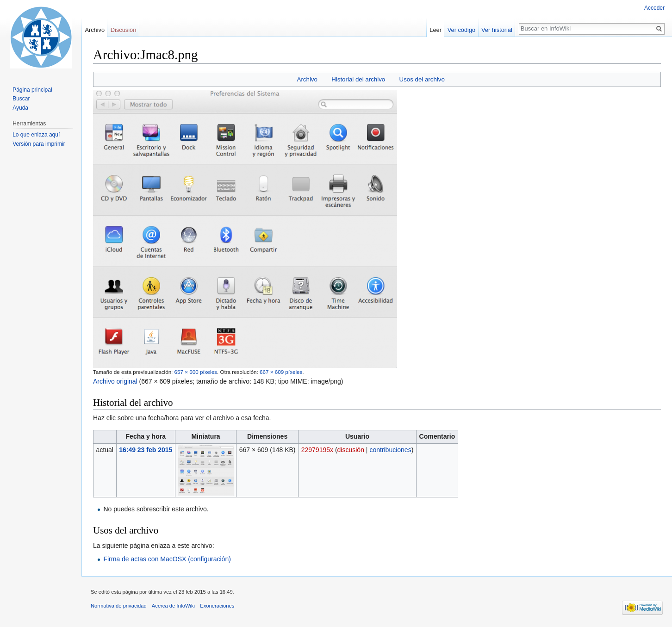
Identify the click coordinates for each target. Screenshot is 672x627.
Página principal (32, 90)
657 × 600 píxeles (196, 372)
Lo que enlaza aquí (36, 135)
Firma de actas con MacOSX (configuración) (167, 559)
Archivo (307, 79)
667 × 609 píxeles (281, 372)
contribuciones (390, 450)
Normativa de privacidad (119, 606)
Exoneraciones (217, 606)
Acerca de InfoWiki (173, 606)
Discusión (123, 30)
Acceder (654, 8)
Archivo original (115, 381)
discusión (351, 450)
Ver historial (497, 30)
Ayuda (20, 108)
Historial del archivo (358, 79)
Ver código (461, 30)
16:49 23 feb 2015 (146, 450)
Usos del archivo (422, 79)
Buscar (21, 99)
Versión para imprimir (39, 144)
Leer (436, 30)
